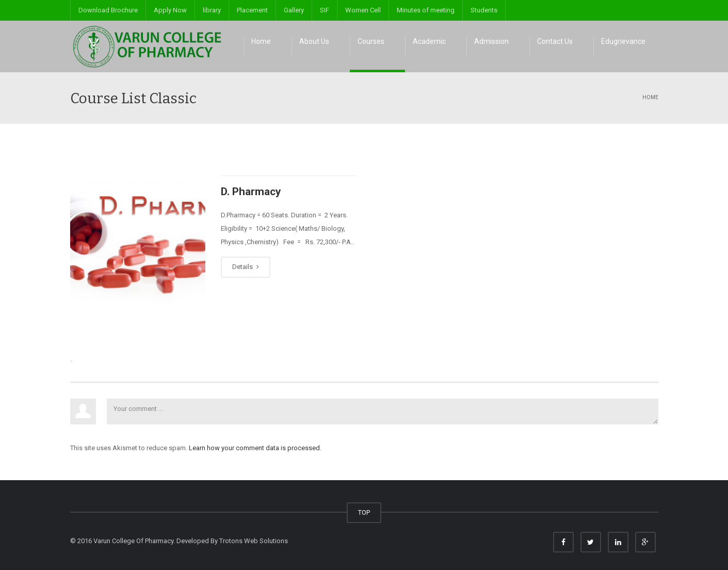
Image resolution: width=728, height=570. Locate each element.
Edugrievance (623, 41)
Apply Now (170, 10)
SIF (325, 10)
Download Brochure (108, 10)
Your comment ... (383, 411)
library (212, 10)
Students (484, 10)
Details (246, 267)
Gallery (294, 10)
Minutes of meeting (426, 10)
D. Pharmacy (251, 192)
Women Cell (363, 10)
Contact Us (555, 41)
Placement (252, 10)
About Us (314, 41)
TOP (364, 512)
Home (261, 41)
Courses (371, 41)
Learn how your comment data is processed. (255, 448)
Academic (429, 41)
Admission (491, 41)
